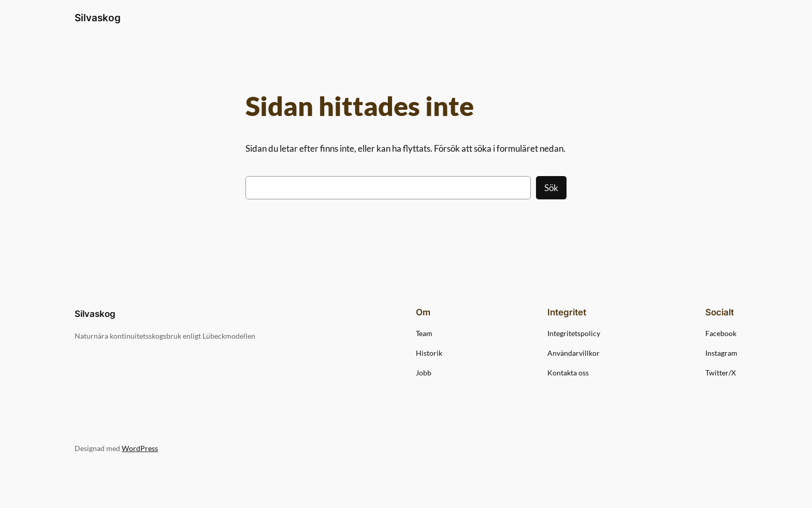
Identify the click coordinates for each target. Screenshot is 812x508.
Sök (551, 188)
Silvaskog (98, 18)
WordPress (140, 448)
